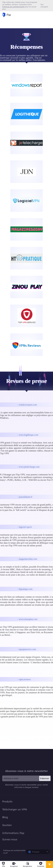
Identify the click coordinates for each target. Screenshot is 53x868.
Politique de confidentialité (14, 850)
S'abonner (45, 778)
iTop (27, 759)
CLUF (5, 853)
